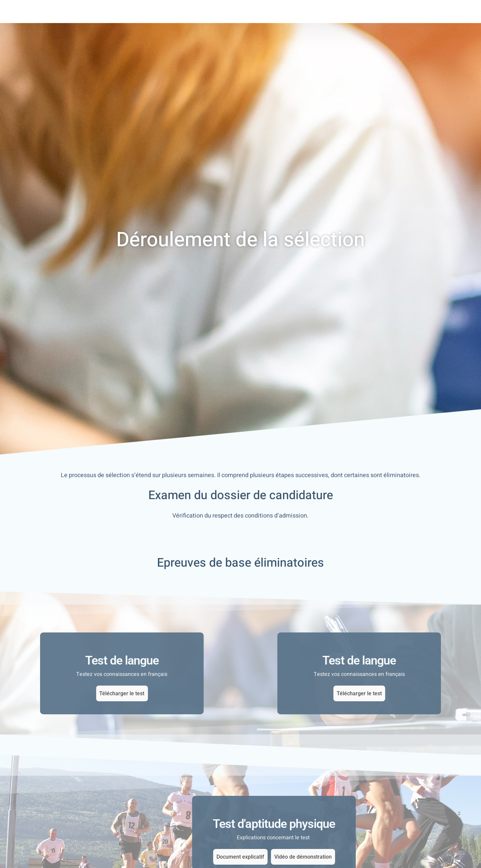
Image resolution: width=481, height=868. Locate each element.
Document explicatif (368, 857)
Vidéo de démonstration (431, 857)
